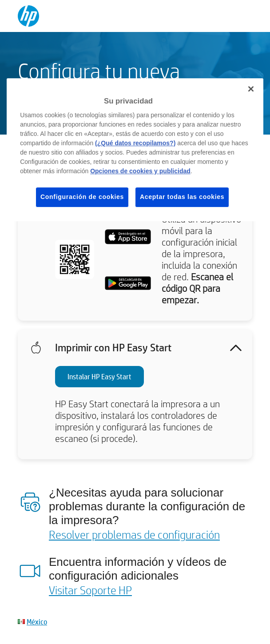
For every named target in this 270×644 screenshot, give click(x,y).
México (37, 622)
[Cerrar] (251, 89)
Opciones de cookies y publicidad (140, 171)
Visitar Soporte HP (90, 590)
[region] (135, 150)
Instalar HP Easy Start (99, 376)
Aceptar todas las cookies (182, 197)
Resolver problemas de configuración (134, 534)
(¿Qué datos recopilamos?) (135, 143)
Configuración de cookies (82, 197)
